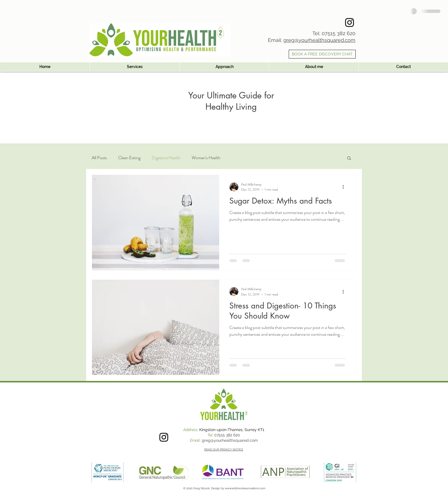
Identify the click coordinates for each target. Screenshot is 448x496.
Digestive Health (166, 158)
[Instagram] (350, 22)
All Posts (99, 158)
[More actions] (345, 187)
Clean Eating (129, 158)
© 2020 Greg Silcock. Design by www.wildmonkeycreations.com (224, 488)
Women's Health (206, 158)
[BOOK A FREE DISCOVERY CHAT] (322, 54)
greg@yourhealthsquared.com (319, 40)
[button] (349, 158)
